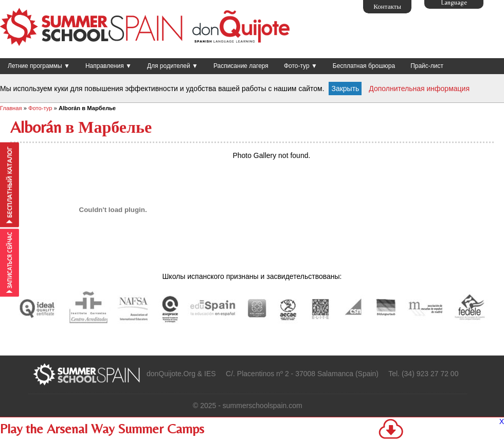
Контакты (387, 6)
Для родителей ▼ (173, 66)
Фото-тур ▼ (301, 66)
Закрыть (345, 89)
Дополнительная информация (419, 89)
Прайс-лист (427, 66)
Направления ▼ (109, 66)
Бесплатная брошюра (364, 66)
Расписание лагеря (241, 66)
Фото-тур (40, 108)
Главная (11, 108)
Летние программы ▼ (39, 66)
